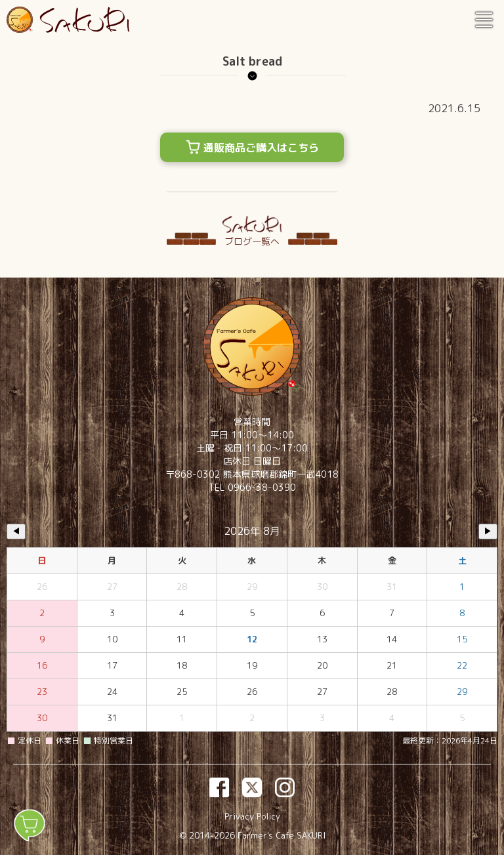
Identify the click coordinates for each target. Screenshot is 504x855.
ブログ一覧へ (252, 241)
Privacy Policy (252, 816)
